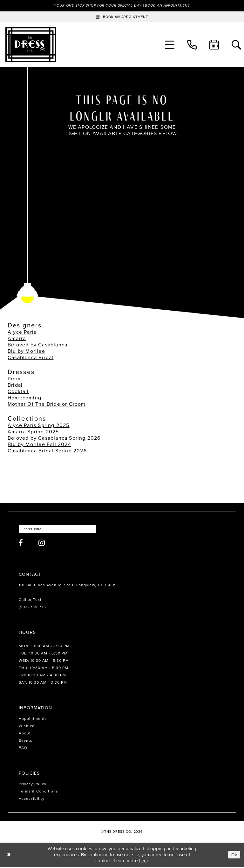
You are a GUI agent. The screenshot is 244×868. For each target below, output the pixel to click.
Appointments (33, 720)
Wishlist (27, 727)
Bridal (15, 385)
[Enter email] (61, 530)
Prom (14, 379)
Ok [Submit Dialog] (234, 856)
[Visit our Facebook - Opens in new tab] (21, 544)
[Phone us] (192, 45)
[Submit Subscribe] (98, 530)
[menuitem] (170, 45)
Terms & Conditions (38, 792)
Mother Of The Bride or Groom (47, 404)
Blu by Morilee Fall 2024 (39, 445)
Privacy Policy (33, 785)
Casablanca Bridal (30, 358)
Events (26, 742)
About (25, 734)
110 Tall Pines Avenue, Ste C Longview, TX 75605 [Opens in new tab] (68, 586)
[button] (170, 45)
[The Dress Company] (31, 45)
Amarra (17, 339)
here (143, 862)
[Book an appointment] (122, 17)
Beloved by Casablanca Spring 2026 (54, 438)
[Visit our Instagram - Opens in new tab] (42, 544)
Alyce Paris (22, 332)
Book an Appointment (172, 6)
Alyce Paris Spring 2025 (39, 426)
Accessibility (32, 800)
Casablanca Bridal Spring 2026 (47, 451)
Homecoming (24, 398)
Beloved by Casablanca (37, 345)
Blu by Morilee (26, 351)
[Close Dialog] (9, 856)
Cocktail (18, 392)
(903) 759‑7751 (33, 608)
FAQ (23, 749)
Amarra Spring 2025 (33, 432)
